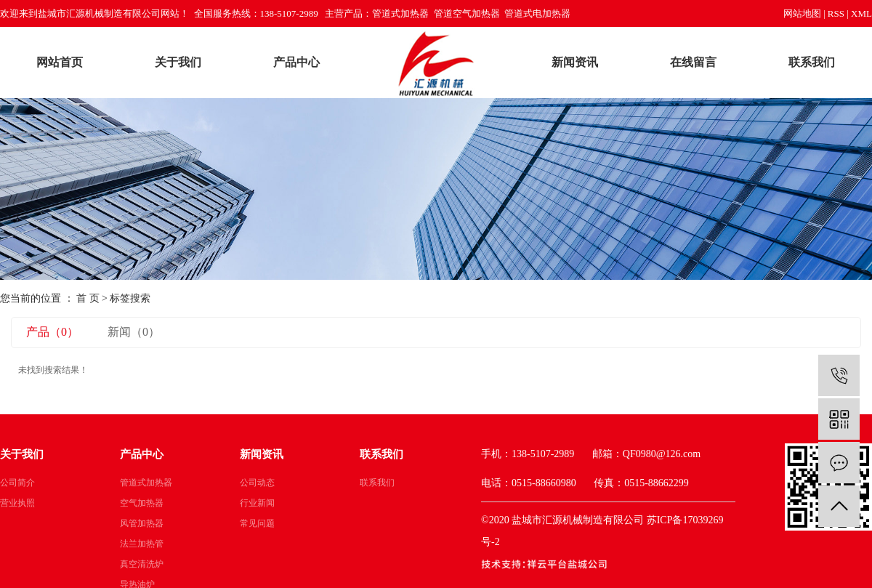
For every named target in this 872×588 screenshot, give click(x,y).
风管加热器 (142, 523)
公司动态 (257, 483)
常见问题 (257, 523)
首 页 (88, 298)
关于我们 (178, 62)
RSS (836, 13)
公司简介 (17, 483)
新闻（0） (134, 332)
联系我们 (812, 62)
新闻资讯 (575, 62)
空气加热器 (142, 503)
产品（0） (52, 332)
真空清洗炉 (142, 564)
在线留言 (693, 62)
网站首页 (60, 62)
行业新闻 (257, 503)
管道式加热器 (146, 483)
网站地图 (802, 13)
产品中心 (296, 62)
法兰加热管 (142, 544)
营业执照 (17, 503)
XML (861, 13)
